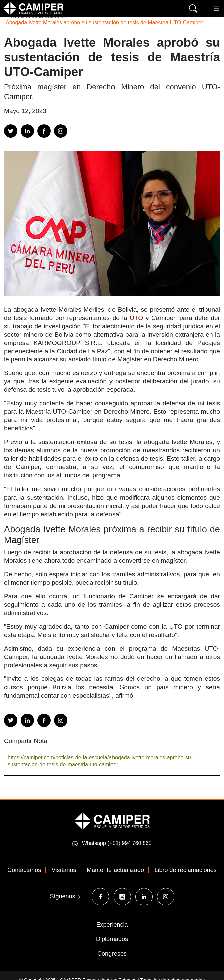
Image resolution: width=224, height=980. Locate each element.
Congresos (112, 954)
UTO (136, 318)
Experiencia (112, 925)
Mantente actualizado (115, 870)
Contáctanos (24, 870)
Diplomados (112, 939)
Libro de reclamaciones (186, 870)
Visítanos (64, 870)
